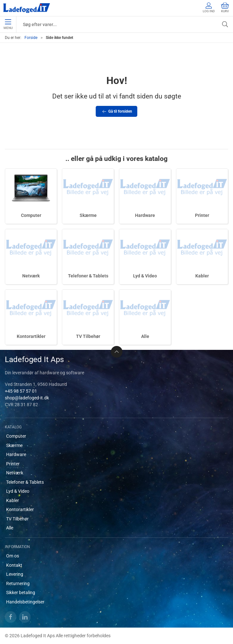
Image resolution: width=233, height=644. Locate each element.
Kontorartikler (31, 336)
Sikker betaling (21, 593)
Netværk (31, 276)
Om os (13, 556)
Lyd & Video (145, 276)
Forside (31, 38)
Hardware (145, 215)
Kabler (202, 276)
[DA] (27, 8)
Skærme (88, 215)
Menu (8, 24)
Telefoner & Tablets (88, 276)
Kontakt (14, 565)
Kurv (225, 8)
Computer (31, 215)
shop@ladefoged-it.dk (27, 398)
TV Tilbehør (88, 336)
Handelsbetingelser (25, 602)
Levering (15, 574)
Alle (145, 336)
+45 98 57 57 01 (21, 391)
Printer (202, 215)
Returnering (18, 583)
